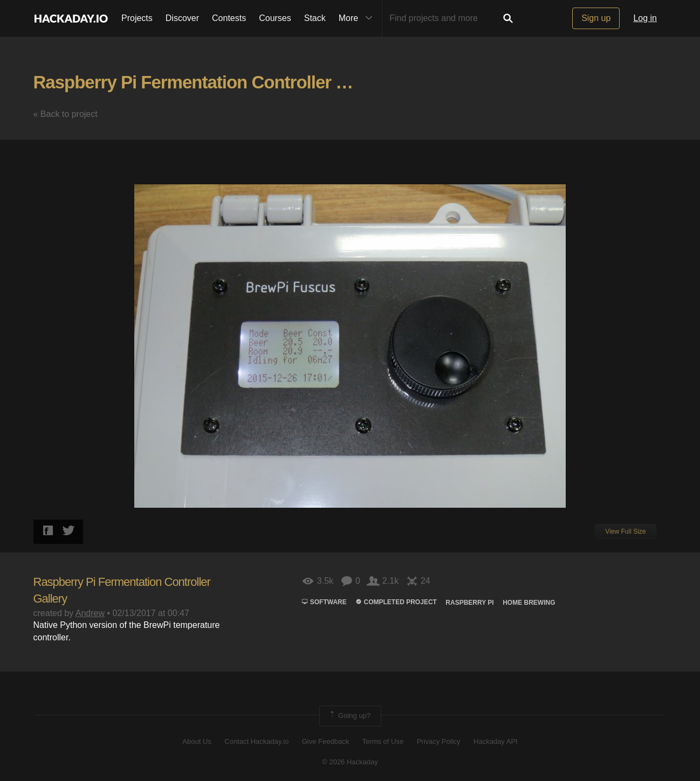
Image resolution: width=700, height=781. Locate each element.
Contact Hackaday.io (256, 741)
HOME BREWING (529, 603)
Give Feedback (325, 741)
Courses (275, 18)
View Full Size (625, 531)
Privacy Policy (439, 741)
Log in (645, 18)
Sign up (596, 18)
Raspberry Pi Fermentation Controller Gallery (213, 82)
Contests (229, 18)
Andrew (90, 613)
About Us (197, 741)
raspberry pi (469, 603)
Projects (137, 18)
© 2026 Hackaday (350, 762)
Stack (315, 18)
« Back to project (66, 114)
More (358, 18)
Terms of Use (383, 741)
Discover (182, 18)
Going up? (349, 716)
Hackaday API (496, 741)
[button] (657, 158)
